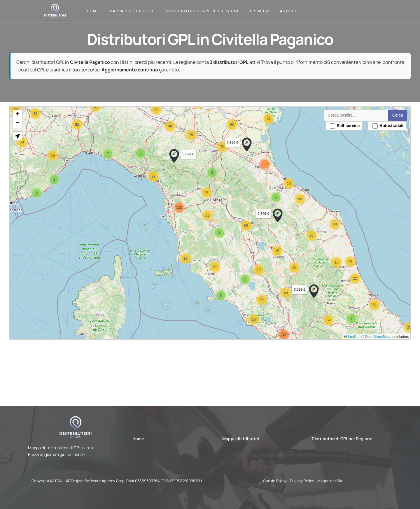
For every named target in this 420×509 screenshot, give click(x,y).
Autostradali (384, 128)
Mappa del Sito (330, 481)
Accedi (288, 11)
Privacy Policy (302, 481)
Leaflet (348, 334)
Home (93, 11)
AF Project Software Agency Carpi (96, 481)
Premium (260, 11)
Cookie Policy (275, 481)
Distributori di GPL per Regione (203, 11)
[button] (311, 290)
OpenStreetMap (373, 334)
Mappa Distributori (132, 11)
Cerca (394, 118)
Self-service (342, 128)
